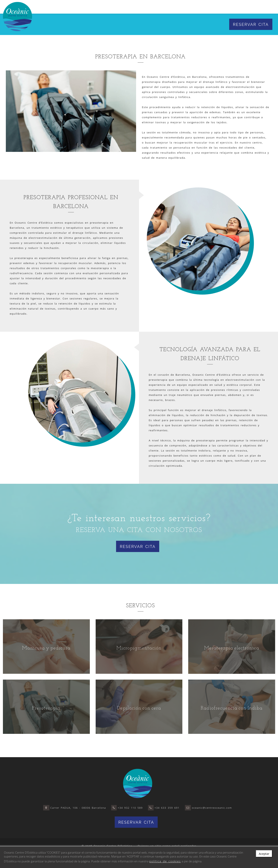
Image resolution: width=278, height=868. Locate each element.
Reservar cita (251, 24)
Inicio (87, 7)
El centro (106, 7)
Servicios (130, 7)
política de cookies (165, 861)
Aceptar (264, 854)
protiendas (189, 846)
